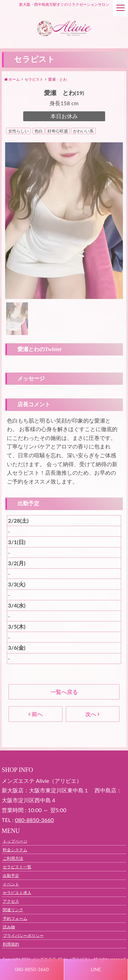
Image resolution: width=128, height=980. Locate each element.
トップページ (15, 841)
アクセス (11, 901)
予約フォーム (15, 918)
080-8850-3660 (32, 969)
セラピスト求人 (17, 892)
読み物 (9, 927)
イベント (11, 884)
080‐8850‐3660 (34, 820)
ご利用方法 (13, 858)
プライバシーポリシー (23, 935)
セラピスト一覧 (17, 867)
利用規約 (11, 944)
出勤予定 (11, 875)
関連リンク (13, 910)
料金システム (15, 850)
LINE (96, 969)
